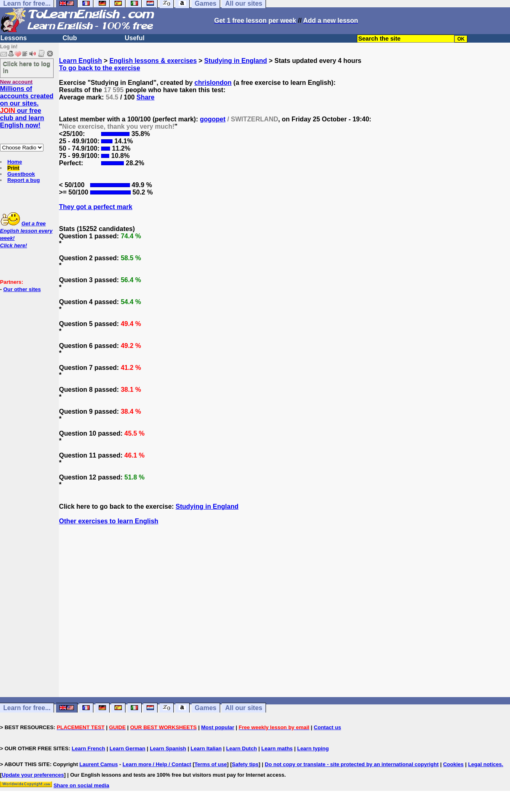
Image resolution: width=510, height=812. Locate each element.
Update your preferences (33, 775)
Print (13, 168)
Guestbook (21, 174)
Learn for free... (27, 708)
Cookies (453, 764)
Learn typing (313, 748)
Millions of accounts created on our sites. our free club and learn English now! (27, 107)
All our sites (244, 708)
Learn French (89, 748)
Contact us (327, 727)
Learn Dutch (242, 748)
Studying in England (236, 61)
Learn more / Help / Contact (157, 764)
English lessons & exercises (153, 61)
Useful (135, 38)
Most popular (218, 727)
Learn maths (277, 748)
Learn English (80, 61)
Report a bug (24, 180)
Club (70, 38)
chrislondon (213, 83)
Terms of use (211, 764)
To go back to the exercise (99, 68)
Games (206, 708)
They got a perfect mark (96, 207)
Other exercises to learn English (109, 521)
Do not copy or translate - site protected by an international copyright (352, 764)
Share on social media (81, 785)
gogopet (213, 119)
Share (145, 97)
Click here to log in (27, 67)
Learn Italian (206, 748)
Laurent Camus (99, 764)
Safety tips (245, 764)
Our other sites (22, 289)
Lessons (14, 38)
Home (15, 162)
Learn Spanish (168, 748)
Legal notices (485, 764)
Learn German (127, 748)
